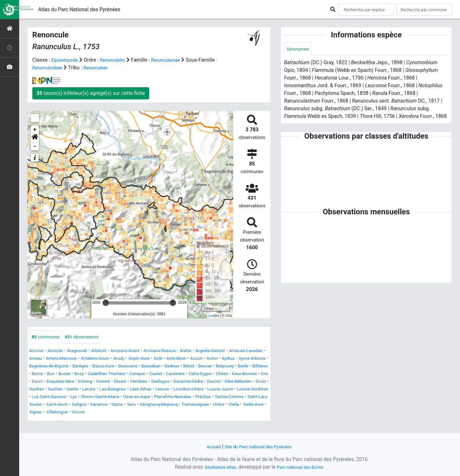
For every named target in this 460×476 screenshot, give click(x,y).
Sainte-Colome (46, 413)
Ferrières (98, 390)
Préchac (251, 405)
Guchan (257, 390)
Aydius (72, 367)
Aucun (36, 367)
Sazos (191, 413)
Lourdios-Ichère (189, 398)
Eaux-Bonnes (185, 382)
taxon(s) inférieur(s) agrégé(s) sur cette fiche (91, 93)
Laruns (76, 398)
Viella (89, 421)
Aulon (54, 367)
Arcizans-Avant (139, 352)
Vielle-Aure (111, 421)
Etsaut (77, 390)
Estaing (38, 390)
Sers (207, 413)
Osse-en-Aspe (174, 405)
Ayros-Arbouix (100, 367)
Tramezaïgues (45, 421)
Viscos (183, 421)
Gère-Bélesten (212, 390)
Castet (83, 382)
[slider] (106, 303)
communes (48, 337)
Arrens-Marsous (110, 359)
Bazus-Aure (205, 367)
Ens (207, 382)
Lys (102, 405)
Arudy (176, 359)
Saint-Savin (123, 413)
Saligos (148, 413)
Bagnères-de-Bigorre (143, 367)
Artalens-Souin (149, 359)
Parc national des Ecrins (303, 467)
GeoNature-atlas (216, 467)
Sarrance (170, 413)
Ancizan (59, 352)
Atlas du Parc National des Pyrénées (79, 9)
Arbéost (109, 352)
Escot (222, 382)
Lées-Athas (135, 398)
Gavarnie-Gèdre (155, 390)
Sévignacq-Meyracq (238, 413)
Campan (63, 382)
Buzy (231, 375)
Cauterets (106, 382)
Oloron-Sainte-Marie (132, 405)
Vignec (135, 421)
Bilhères (164, 375)
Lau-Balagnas (103, 398)
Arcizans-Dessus (178, 352)
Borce (184, 375)
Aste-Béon (241, 359)
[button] (35, 138)
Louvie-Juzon (226, 398)
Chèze (159, 382)
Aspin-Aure (199, 359)
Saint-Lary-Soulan (86, 413)
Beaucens (233, 367)
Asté (220, 359)
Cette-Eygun (134, 382)
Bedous (64, 375)
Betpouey (124, 375)
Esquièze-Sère (248, 382)
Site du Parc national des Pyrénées (259, 446)
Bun (199, 375)
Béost (83, 375)
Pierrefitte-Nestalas (216, 405)
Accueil (208, 446)
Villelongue (159, 421)
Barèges (179, 367)
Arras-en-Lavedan (49, 359)
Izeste (57, 398)
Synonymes (300, 49)
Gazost (184, 390)
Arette (208, 352)
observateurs (89, 337)
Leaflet (214, 316)
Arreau (80, 359)
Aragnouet (84, 352)
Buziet (214, 375)
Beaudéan (40, 375)
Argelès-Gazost (236, 352)
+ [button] (35, 130)
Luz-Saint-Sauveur (74, 405)
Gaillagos (123, 390)
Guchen (38, 398)
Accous (38, 352)
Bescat (102, 375)
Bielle (145, 375)
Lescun (160, 398)
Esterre (58, 390)
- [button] (35, 146)
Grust (238, 390)
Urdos (72, 421)
